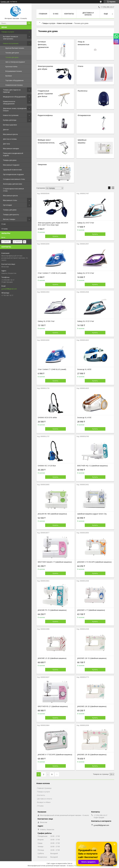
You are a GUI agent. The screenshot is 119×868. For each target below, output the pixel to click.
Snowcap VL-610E (84, 418)
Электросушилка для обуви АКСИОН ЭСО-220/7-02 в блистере (53, 224)
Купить (55, 236)
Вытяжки (9, 76)
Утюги (80, 66)
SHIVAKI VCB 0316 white (47, 418)
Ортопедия (7, 205)
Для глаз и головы (10, 139)
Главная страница (44, 788)
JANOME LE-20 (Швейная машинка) (52, 658)
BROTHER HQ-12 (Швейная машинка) (92, 466)
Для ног (6, 129)
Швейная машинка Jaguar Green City (92, 514)
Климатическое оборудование (9, 102)
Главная (43, 14)
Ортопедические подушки (13, 174)
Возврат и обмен (44, 802)
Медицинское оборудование (14, 97)
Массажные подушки (11, 165)
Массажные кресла (10, 134)
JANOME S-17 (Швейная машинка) (91, 610)
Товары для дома (10, 160)
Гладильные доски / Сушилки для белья (45, 94)
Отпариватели (84, 115)
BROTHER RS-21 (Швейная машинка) (53, 706)
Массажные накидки (11, 148)
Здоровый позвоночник (12, 170)
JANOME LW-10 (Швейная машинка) (92, 658)
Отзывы (5, 229)
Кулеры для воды (10, 120)
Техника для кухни (12, 53)
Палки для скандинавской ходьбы (13, 154)
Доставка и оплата (88, 14)
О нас (4, 224)
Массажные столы (10, 200)
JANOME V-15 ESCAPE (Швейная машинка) (94, 562)
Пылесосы (83, 91)
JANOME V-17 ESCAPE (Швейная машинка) (55, 755)
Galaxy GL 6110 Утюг (86, 273)
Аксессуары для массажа (13, 184)
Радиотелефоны (45, 115)
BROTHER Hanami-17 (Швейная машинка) (55, 562)
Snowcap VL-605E (84, 369)
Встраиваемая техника (14, 71)
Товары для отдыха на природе (12, 91)
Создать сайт (5, 2)
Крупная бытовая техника (15, 48)
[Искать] (29, 23)
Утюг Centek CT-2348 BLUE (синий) (52, 273)
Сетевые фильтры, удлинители (43, 44)
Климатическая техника (14, 85)
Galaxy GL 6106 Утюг (46, 321)
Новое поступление (11, 43)
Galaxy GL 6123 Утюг (86, 321)
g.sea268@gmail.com (9, 289)
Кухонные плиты (11, 67)
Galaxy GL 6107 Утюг (86, 223)
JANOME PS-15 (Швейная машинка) (52, 610)
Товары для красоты (11, 214)
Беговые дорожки (10, 125)
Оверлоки (42, 164)
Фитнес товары (9, 219)
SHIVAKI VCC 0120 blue (47, 466)
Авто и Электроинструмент (15, 62)
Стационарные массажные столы (13, 190)
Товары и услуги (8, 32)
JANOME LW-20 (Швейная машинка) (92, 706)
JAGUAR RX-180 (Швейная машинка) (52, 514)
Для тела (6, 144)
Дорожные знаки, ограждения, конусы (15, 109)
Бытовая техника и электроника (11, 38)
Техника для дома (12, 57)
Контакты (69, 14)
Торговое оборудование (15, 80)
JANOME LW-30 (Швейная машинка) (92, 755)
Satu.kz (70, 864)
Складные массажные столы (14, 179)
